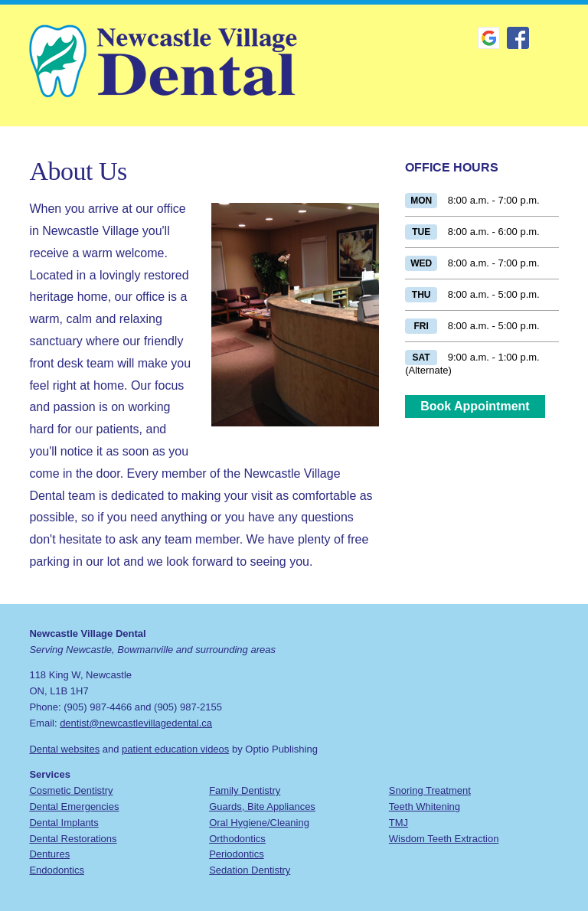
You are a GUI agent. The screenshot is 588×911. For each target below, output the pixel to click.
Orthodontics (237, 839)
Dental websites (64, 749)
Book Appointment (475, 406)
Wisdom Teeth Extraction (444, 839)
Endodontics (57, 870)
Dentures (49, 854)
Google (489, 38)
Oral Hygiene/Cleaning (259, 823)
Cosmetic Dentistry (71, 790)
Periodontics (237, 854)
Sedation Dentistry (250, 870)
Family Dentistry (245, 790)
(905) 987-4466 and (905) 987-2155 (143, 707)
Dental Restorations (73, 839)
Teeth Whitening (425, 807)
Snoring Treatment (430, 790)
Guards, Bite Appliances (262, 807)
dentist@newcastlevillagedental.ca (136, 723)
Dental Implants (64, 823)
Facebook (518, 38)
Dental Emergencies (74, 807)
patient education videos (175, 749)
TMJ (399, 823)
